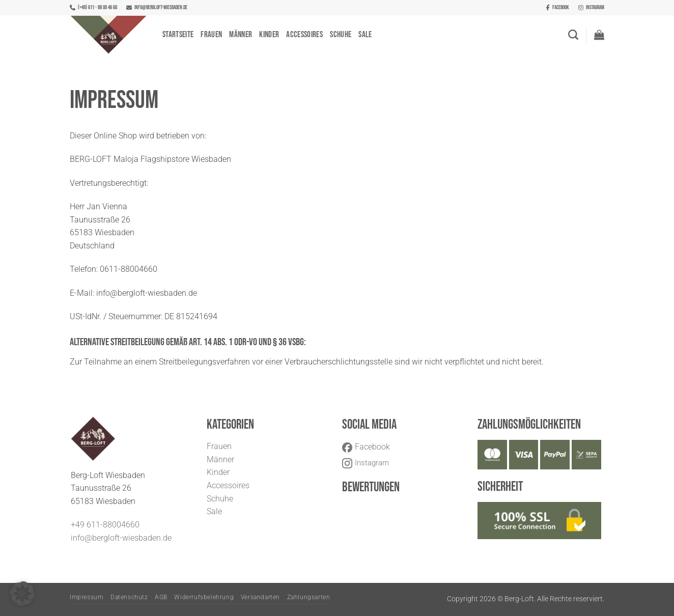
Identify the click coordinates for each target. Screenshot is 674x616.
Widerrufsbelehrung (204, 597)
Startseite (178, 35)
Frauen (211, 35)
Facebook (558, 7)
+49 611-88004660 (105, 525)
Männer (241, 35)
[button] (599, 35)
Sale (365, 35)
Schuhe (341, 35)
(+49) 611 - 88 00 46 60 (93, 7)
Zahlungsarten (309, 597)
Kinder (269, 35)
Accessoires (304, 35)
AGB (161, 597)
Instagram (591, 7)
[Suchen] (573, 35)
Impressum (87, 597)
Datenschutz (129, 597)
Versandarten (260, 597)
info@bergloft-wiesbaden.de (157, 7)
